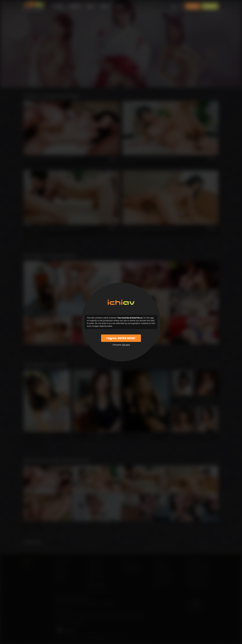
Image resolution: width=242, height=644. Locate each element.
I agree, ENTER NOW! (121, 338)
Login (193, 6)
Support (120, 6)
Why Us (105, 6)
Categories (75, 6)
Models (91, 6)
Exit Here (126, 345)
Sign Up (210, 6)
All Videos (58, 6)
